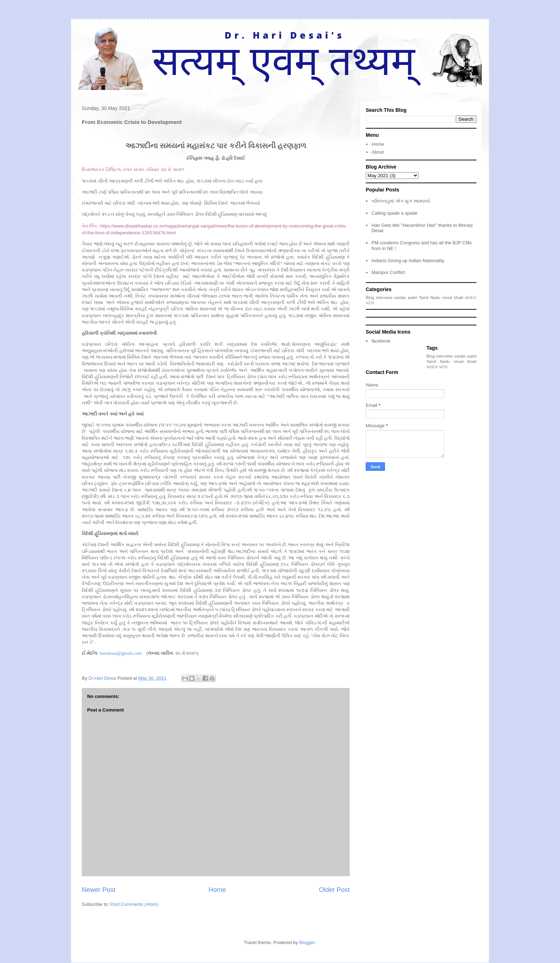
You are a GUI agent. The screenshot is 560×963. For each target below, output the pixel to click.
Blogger (307, 942)
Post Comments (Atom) (134, 904)
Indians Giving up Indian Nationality (408, 261)
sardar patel (406, 297)
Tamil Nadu (429, 297)
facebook (381, 341)
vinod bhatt (453, 297)
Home (217, 890)
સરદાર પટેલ (437, 367)
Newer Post (99, 890)
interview (384, 297)
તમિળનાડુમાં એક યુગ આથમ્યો (401, 201)
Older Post (334, 890)
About (377, 152)
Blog (370, 297)
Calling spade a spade (394, 213)
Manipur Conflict (388, 272)
